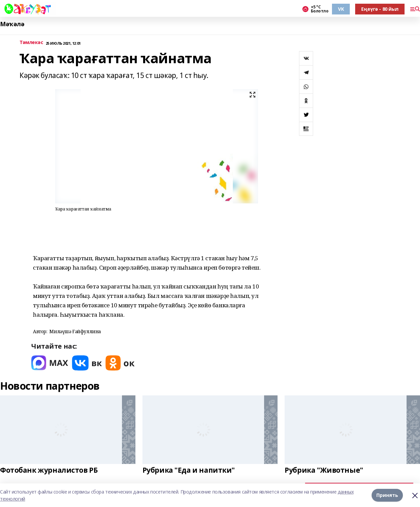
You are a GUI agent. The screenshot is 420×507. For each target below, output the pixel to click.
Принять (387, 495)
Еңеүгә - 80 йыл (380, 9)
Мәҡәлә (12, 24)
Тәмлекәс (31, 43)
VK (341, 9)
